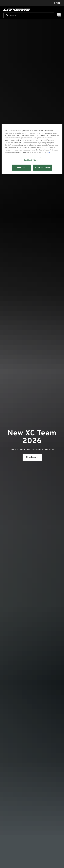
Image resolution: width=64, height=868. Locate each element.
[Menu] (57, 15)
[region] (32, 149)
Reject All (21, 167)
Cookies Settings (31, 160)
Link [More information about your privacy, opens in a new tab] (48, 152)
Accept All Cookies (43, 167)
